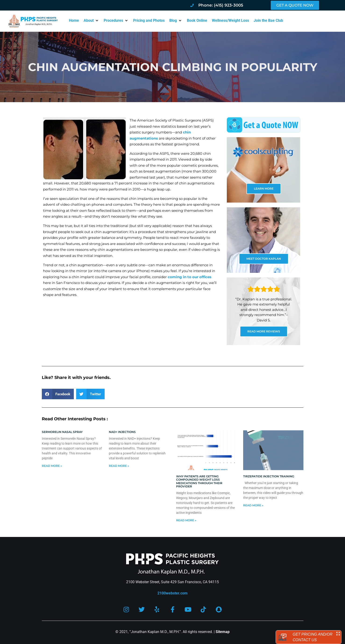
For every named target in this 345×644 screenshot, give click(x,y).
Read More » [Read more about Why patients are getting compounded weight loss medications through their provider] (186, 520)
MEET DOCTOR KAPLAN (264, 259)
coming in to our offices (190, 277)
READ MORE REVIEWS (264, 331)
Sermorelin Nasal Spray (62, 432)
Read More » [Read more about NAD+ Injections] (119, 466)
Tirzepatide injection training (269, 476)
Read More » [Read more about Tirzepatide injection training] (253, 505)
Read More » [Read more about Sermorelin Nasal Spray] (52, 466)
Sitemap (223, 632)
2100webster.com (172, 593)
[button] (91, 21)
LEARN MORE (264, 189)
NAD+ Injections (122, 432)
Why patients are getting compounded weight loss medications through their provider (199, 481)
